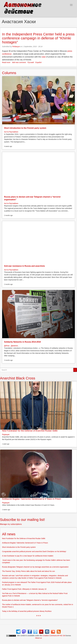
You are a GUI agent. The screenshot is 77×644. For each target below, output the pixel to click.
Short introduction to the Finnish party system (25, 128)
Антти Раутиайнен (11, 132)
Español (38, 62)
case (44, 57)
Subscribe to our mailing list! (22, 520)
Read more (6, 62)
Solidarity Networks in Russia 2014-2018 (22, 342)
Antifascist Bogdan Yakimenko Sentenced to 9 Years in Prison (32, 499)
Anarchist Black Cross (18, 378)
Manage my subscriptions (11, 524)
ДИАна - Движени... (12, 346)
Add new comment (19, 62)
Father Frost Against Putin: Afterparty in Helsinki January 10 (24, 589)
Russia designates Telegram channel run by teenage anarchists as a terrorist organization (35, 567)
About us (38, 638)
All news (9, 534)
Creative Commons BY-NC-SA (54, 636)
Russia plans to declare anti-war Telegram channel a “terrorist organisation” (30, 600)
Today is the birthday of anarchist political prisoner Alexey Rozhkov (27, 611)
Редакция (16, 47)
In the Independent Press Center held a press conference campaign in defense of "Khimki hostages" (38, 38)
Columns (9, 73)
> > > (38, 616)
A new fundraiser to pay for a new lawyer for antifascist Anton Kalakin (28, 556)
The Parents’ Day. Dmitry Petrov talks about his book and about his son (28, 571)
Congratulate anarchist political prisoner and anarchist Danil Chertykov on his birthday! (34, 551)
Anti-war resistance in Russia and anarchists (24, 266)
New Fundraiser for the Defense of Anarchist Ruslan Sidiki (30, 431)
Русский (31, 62)
